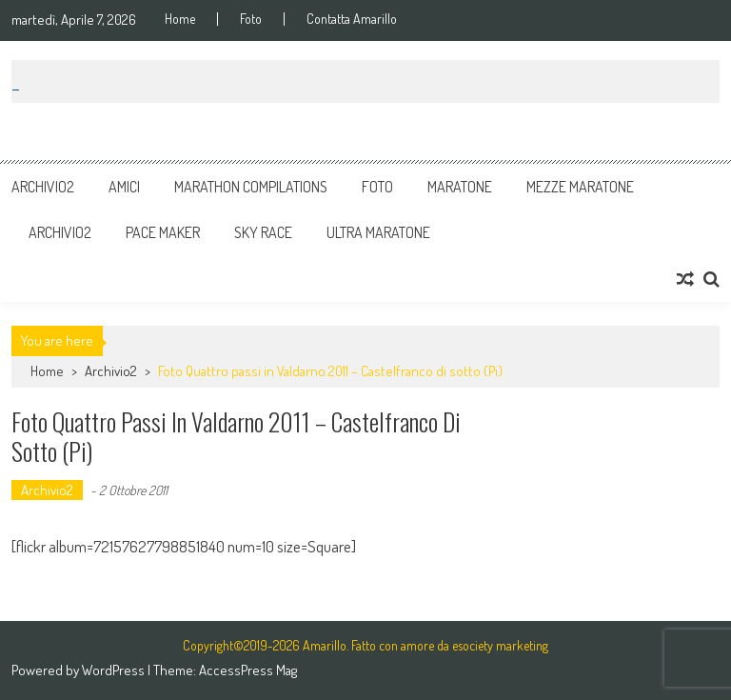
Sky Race (263, 232)
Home (180, 19)
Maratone (460, 187)
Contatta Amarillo (352, 19)
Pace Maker (163, 232)
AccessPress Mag (248, 670)
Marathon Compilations (251, 187)
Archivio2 (43, 187)
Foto (251, 19)
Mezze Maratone (580, 187)
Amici (124, 187)
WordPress (115, 670)
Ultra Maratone (378, 232)
